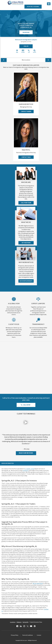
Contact (39, 635)
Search (34, 51)
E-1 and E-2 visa (29, 469)
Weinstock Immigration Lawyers (26, 40)
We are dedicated (38, 583)
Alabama (19, 622)
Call (29, 51)
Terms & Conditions (28, 635)
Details (23, 51)
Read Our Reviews (26, 453)
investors (26, 470)
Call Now (26, 405)
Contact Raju (26, 157)
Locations (13, 622)
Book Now (26, 32)
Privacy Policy (15, 635)
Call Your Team (26, 203)
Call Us (26, 46)
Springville (25, 622)
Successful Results (26, 281)
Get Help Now (26, 243)
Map (17, 51)
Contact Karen (26, 111)
